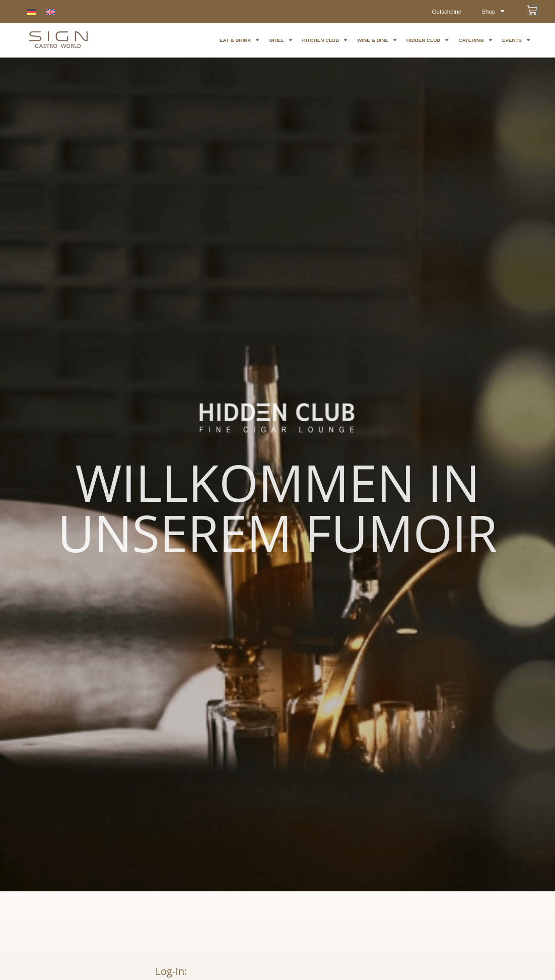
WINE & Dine (377, 40)
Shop (493, 12)
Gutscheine (445, 12)
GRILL (280, 40)
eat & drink (239, 40)
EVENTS (516, 40)
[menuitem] (31, 12)
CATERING (475, 40)
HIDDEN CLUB (428, 40)
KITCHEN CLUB (325, 40)
